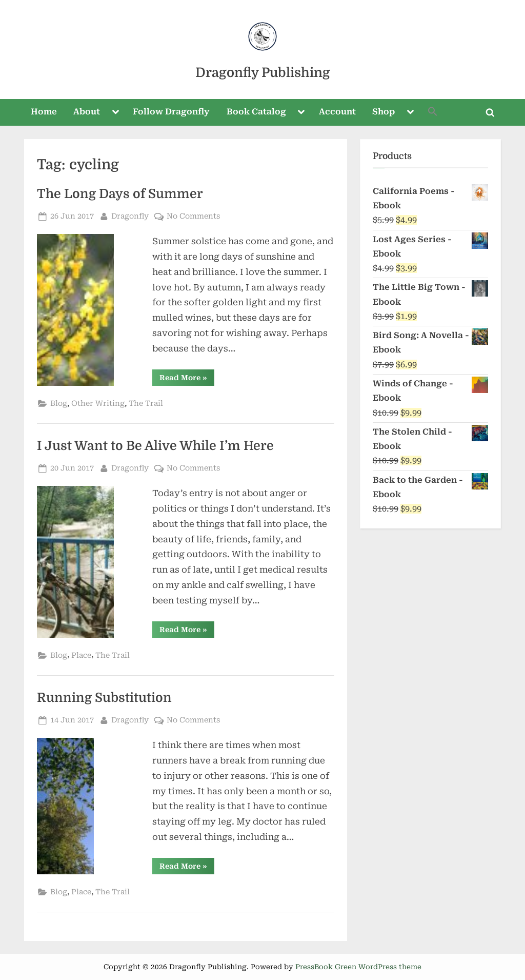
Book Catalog (256, 112)
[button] (433, 113)
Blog (59, 404)
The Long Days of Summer (120, 194)
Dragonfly (130, 215)
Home (44, 112)
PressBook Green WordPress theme (358, 967)
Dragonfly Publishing (263, 73)
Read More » (187, 379)
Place (81, 655)
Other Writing (98, 404)
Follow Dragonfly (171, 112)
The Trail (146, 404)
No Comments (193, 216)
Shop (383, 112)
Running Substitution (104, 698)
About (87, 112)
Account (337, 112)
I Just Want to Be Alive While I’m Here (155, 446)
